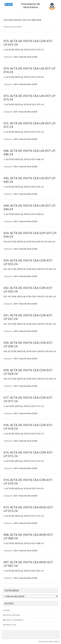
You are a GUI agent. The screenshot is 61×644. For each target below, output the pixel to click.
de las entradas (12, 615)
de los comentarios (13, 620)
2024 (16, 57)
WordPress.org (10, 625)
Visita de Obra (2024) (28, 57)
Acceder (7, 610)
